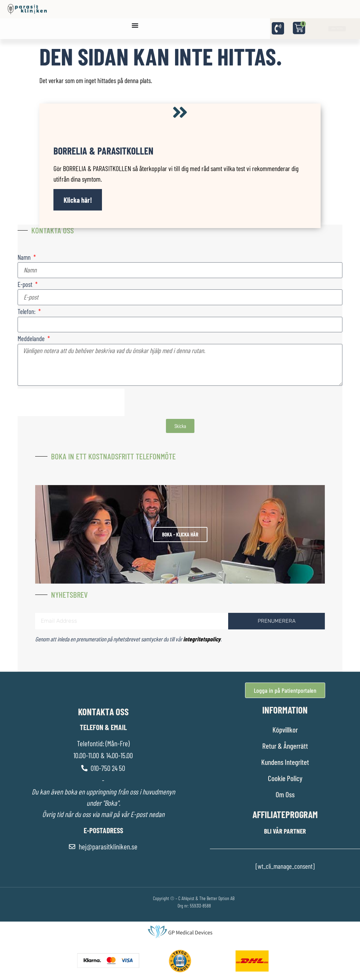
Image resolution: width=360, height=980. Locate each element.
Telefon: (27, 312)
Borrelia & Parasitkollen (103, 151)
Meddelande (32, 339)
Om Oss (285, 794)
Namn (25, 257)
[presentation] (71, 402)
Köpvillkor (285, 730)
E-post (26, 285)
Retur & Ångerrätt (285, 746)
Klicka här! (78, 200)
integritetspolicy (202, 639)
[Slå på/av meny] (135, 25)
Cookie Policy (285, 778)
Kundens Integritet (285, 762)
